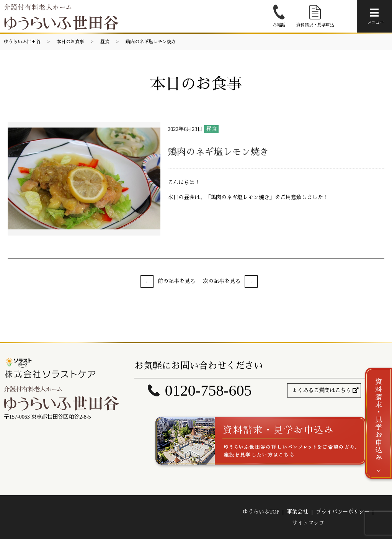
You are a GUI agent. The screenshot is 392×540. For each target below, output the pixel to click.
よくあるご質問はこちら (322, 390)
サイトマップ (308, 523)
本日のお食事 (70, 42)
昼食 (105, 42)
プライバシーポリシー (343, 512)
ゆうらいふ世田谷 (22, 42)
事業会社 (297, 512)
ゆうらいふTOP (261, 512)
